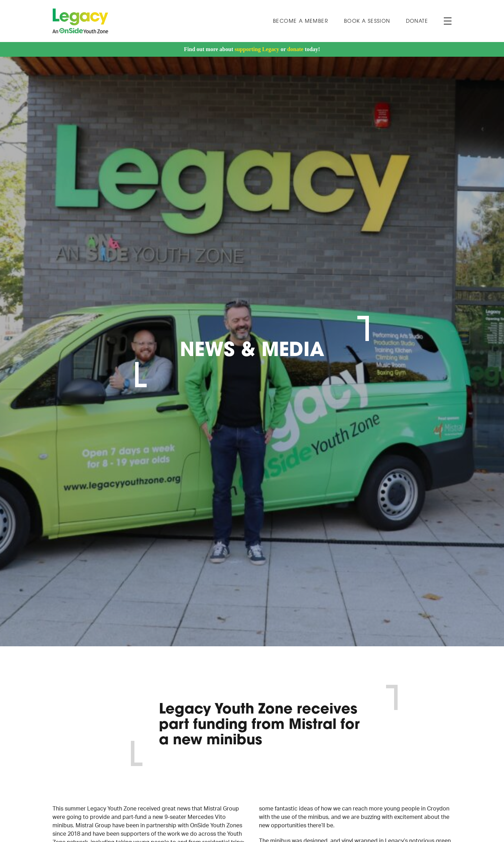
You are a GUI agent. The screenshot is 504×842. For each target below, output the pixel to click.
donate (295, 49)
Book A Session (367, 22)
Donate (417, 22)
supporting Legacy (257, 49)
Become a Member (301, 22)
